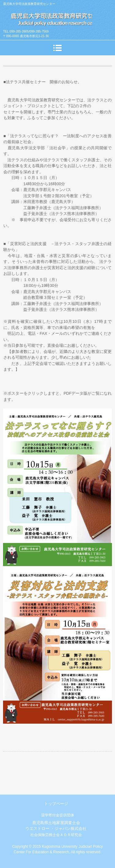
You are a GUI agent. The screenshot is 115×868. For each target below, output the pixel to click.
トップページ (56, 804)
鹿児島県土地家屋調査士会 (56, 823)
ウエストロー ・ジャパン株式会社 (56, 829)
